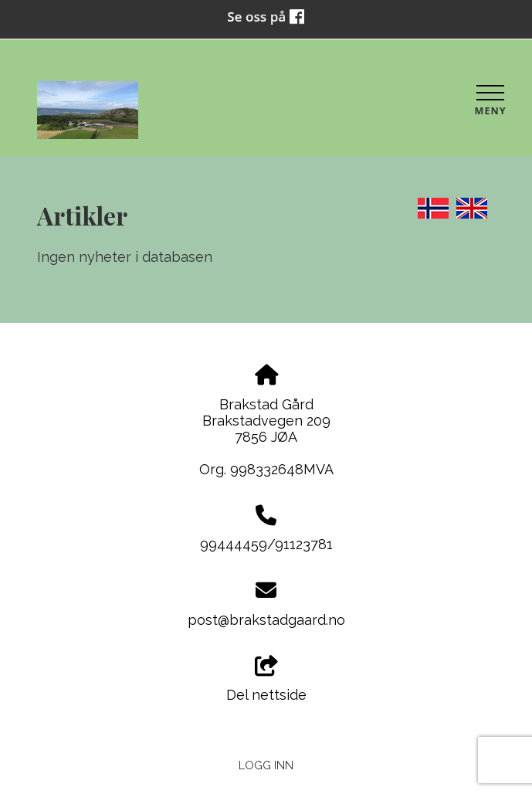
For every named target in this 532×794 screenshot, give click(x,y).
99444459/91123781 (266, 544)
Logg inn (266, 765)
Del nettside (266, 680)
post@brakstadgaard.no (266, 620)
